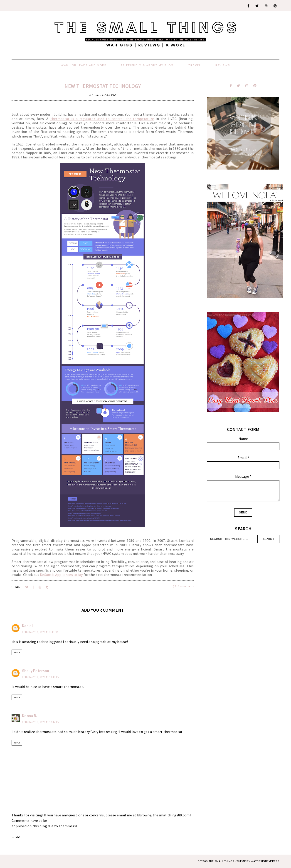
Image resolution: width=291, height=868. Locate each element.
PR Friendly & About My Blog (147, 65)
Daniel (27, 626)
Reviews (223, 65)
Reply (17, 652)
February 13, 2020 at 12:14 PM (41, 722)
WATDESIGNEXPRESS (265, 861)
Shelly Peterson (36, 671)
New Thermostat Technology (103, 86)
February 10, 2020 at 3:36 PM (40, 632)
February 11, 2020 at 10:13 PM (41, 677)
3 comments (183, 586)
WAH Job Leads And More (84, 65)
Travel (195, 65)
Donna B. (30, 716)
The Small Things (222, 861)
